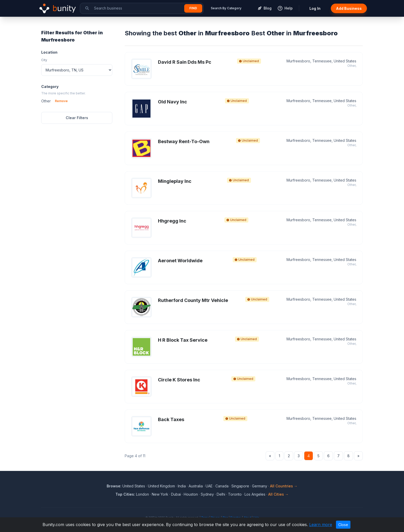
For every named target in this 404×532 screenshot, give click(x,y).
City (44, 60)
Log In (315, 8)
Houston (191, 494)
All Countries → (284, 486)
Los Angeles (255, 494)
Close (343, 525)
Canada (222, 486)
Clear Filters (77, 118)
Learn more (321, 525)
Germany (260, 486)
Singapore (240, 486)
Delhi (221, 494)
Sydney (207, 494)
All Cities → (278, 494)
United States (134, 486)
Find (193, 8)
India (182, 486)
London (142, 494)
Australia (196, 486)
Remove (61, 101)
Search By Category (226, 8)
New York (160, 494)
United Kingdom (161, 486)
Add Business (349, 8)
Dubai (176, 494)
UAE (209, 486)
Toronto (235, 494)
